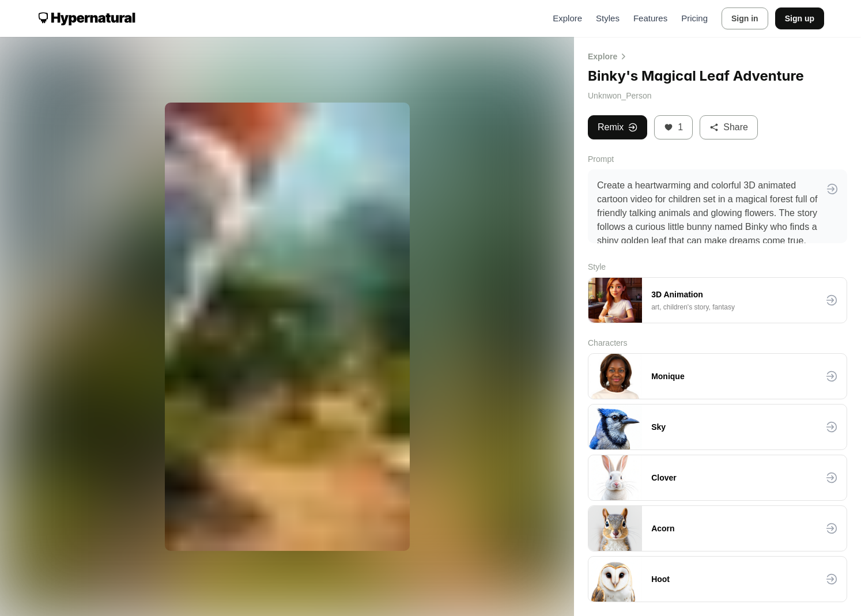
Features (650, 18)
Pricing (694, 18)
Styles (608, 18)
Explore (567, 18)
